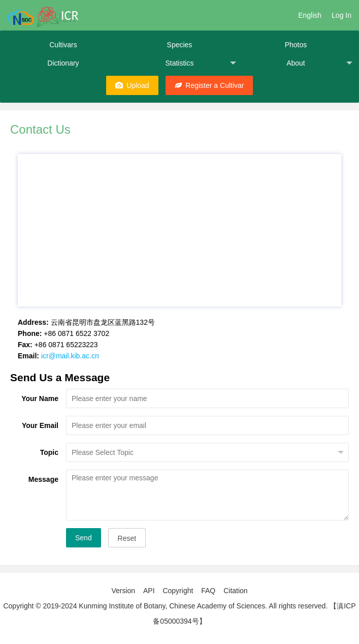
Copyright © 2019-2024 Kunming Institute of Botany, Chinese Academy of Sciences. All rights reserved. (165, 606)
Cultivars (63, 45)
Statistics (201, 63)
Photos (296, 45)
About (319, 63)
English (310, 15)
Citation (235, 591)
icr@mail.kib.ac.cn (70, 356)
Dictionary (63, 63)
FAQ (208, 591)
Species (180, 45)
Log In (341, 15)
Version (123, 591)
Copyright (178, 591)
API (149, 591)
